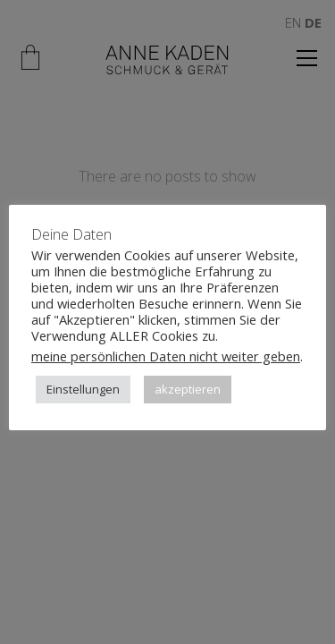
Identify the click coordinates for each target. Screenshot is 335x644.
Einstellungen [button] (83, 389)
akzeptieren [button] (188, 389)
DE (313, 22)
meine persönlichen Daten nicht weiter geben (166, 356)
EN (293, 22)
